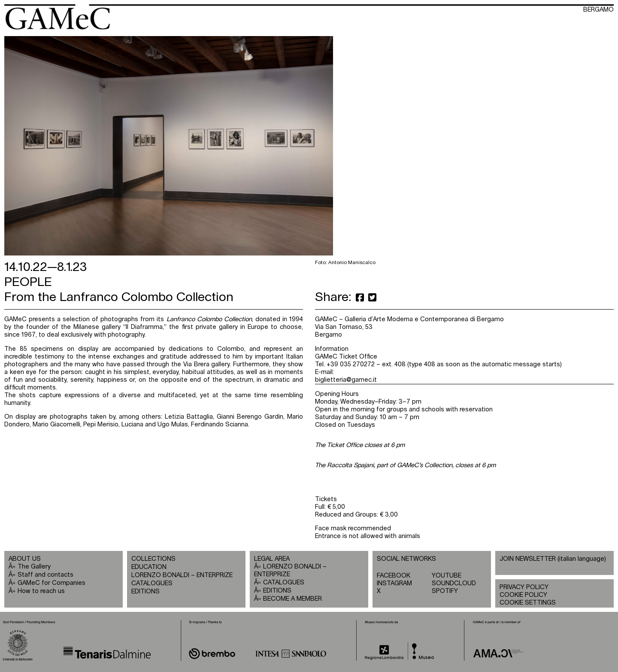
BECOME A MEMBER (292, 599)
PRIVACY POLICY (524, 587)
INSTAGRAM (394, 583)
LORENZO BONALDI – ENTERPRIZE (182, 575)
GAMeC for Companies (51, 583)
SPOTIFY (445, 591)
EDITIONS (145, 591)
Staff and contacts (45, 575)
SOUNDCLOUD (454, 583)
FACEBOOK (394, 576)
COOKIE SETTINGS (528, 603)
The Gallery (34, 567)
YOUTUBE (447, 576)
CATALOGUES (152, 583)
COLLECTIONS (153, 559)
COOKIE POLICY (523, 595)
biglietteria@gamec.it (346, 380)
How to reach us (41, 591)
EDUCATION (149, 567)
